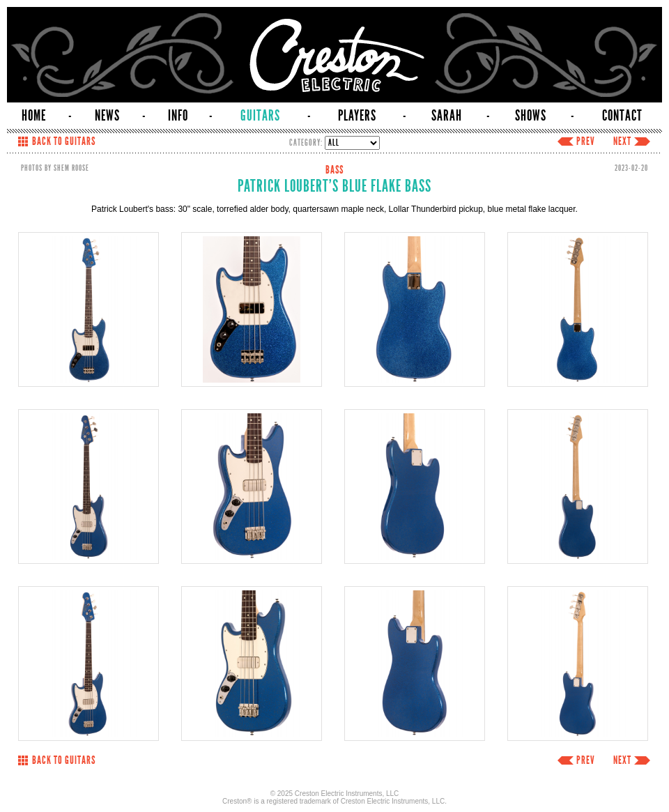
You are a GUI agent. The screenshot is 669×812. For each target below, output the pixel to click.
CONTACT (622, 116)
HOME (34, 116)
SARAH (447, 116)
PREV (586, 141)
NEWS (107, 116)
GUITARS (260, 116)
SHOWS (531, 116)
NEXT (622, 141)
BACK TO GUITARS (64, 141)
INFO (178, 116)
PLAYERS (357, 116)
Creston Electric (334, 55)
